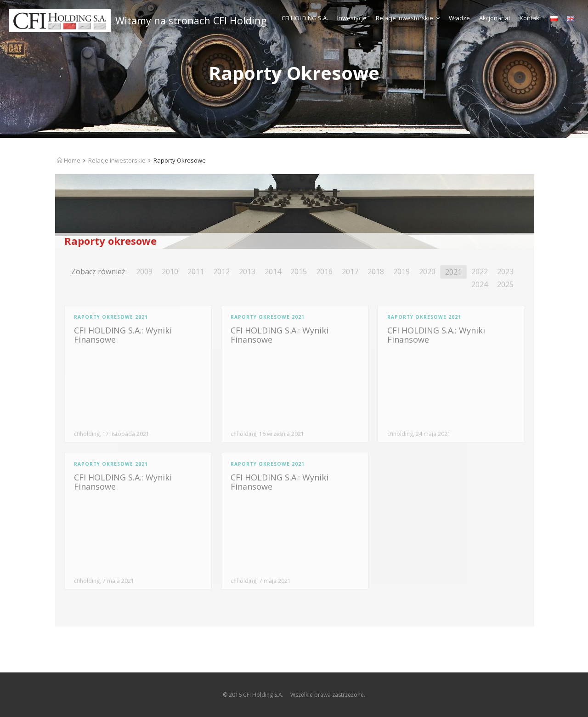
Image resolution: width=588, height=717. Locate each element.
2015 (299, 271)
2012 (221, 271)
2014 (273, 271)
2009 (144, 271)
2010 (170, 271)
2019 (401, 271)
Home (68, 160)
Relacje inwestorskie (408, 18)
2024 (480, 284)
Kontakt (530, 18)
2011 (196, 271)
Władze (459, 18)
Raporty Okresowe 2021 (111, 317)
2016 (324, 271)
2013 (247, 271)
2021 (453, 272)
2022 (480, 271)
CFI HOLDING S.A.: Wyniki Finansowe (123, 335)
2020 (427, 271)
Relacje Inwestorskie (117, 160)
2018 (376, 271)
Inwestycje (352, 18)
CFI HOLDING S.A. (305, 18)
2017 (350, 271)
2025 (505, 284)
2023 (505, 271)
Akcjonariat (495, 18)
